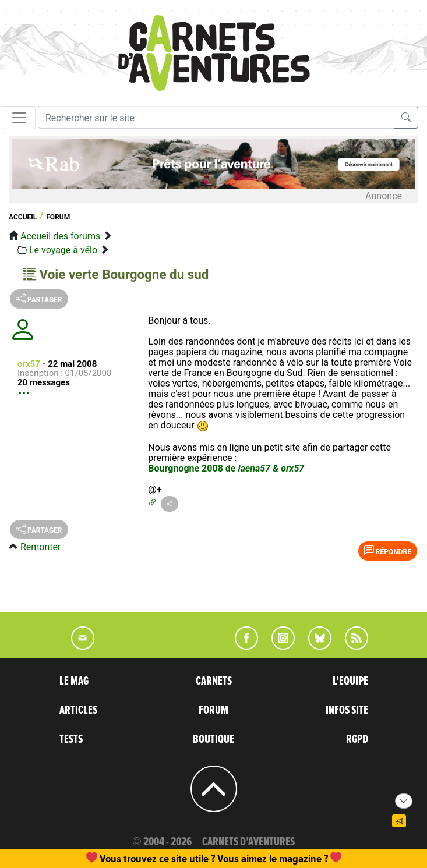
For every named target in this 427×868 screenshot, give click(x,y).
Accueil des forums (60, 236)
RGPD (357, 739)
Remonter (40, 547)
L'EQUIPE (350, 681)
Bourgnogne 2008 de (226, 468)
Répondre (388, 551)
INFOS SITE (347, 710)
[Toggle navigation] (19, 118)
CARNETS (214, 681)
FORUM (213, 710)
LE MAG (74, 681)
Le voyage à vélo (63, 250)
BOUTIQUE (213, 739)
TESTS (71, 739)
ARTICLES (78, 710)
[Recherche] (216, 118)
